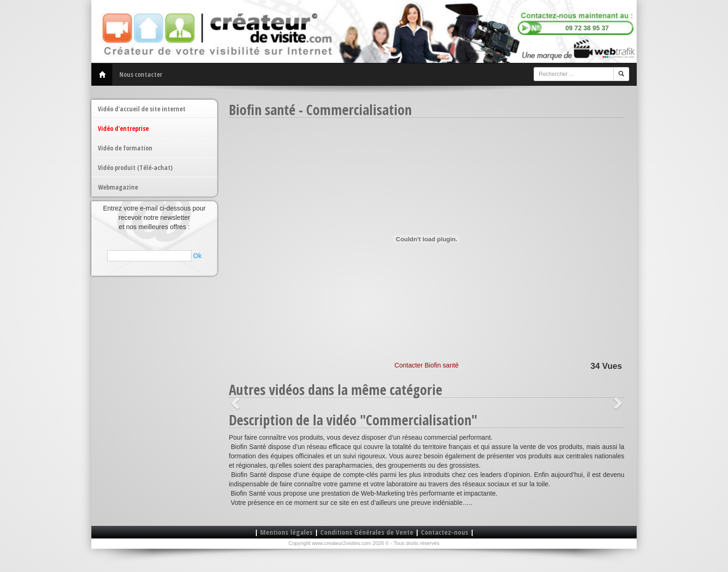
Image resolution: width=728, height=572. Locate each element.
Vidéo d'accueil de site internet (142, 109)
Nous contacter (141, 74)
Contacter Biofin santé (426, 365)
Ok (198, 256)
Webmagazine (118, 187)
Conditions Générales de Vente (367, 532)
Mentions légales (286, 532)
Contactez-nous (445, 532)
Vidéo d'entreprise (123, 128)
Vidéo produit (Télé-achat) (135, 167)
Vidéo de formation (125, 148)
